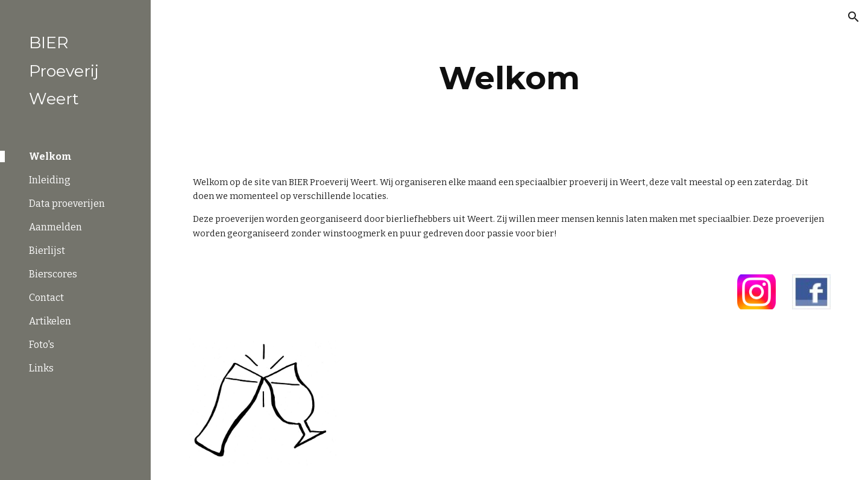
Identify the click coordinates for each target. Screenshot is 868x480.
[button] (854, 17)
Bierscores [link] (53, 274)
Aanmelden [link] (55, 227)
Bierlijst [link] (47, 251)
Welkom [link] (50, 156)
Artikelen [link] (50, 321)
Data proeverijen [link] (67, 204)
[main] (510, 78)
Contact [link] (46, 298)
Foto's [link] (42, 345)
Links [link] (41, 368)
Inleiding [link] (50, 180)
